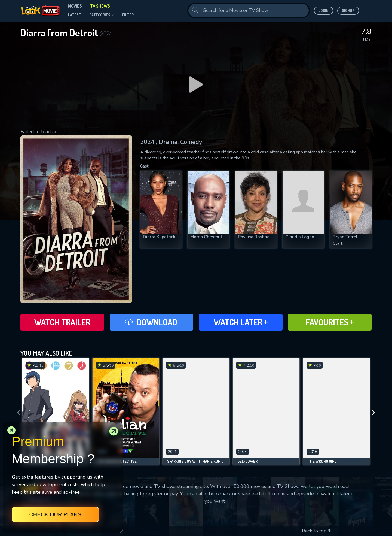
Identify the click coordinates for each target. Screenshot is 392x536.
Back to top (316, 531)
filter (128, 15)
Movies (75, 6)
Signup (348, 10)
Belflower (247, 461)
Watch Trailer (62, 322)
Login (324, 10)
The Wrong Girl (322, 461)
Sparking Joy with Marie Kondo (196, 461)
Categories (102, 15)
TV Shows (100, 6)
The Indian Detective (117, 461)
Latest (75, 15)
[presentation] (17, 413)
